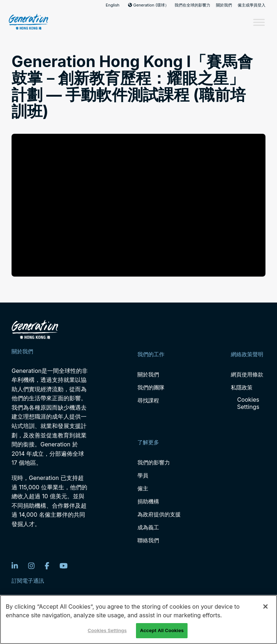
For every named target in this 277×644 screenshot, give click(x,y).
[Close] (265, 606)
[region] (138, 619)
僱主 (143, 488)
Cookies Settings (248, 403)
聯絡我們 (148, 540)
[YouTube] (64, 566)
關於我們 (224, 5)
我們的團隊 (151, 387)
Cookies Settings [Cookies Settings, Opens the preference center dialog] (107, 630)
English (113, 5)
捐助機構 (148, 501)
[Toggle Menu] (259, 22)
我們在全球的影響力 (192, 5)
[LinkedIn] (15, 566)
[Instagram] (31, 566)
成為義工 (148, 527)
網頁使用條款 (247, 374)
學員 (143, 475)
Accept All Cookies (162, 630)
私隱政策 (242, 387)
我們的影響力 (154, 462)
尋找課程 (148, 400)
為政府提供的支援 (159, 514)
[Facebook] (47, 566)
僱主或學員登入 (252, 5)
